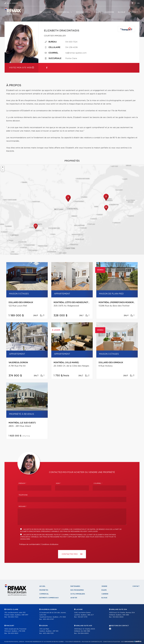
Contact (133, 12)
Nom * (58, 483)
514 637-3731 (83, 617)
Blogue (122, 12)
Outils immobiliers (78, 594)
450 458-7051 (48, 633)
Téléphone (23, 495)
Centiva (138, 641)
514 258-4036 (71, 47)
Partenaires (75, 586)
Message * (23, 506)
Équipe (98, 12)
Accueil (42, 586)
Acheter (74, 598)
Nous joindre (12, 3)
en (138, 3)
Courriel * (98, 483)
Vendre (104, 586)
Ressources (82, 12)
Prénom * (22, 483)
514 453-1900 (13, 633)
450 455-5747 (48, 619)
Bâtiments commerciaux (49, 598)
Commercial (64, 12)
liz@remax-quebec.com (76, 53)
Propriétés (45, 12)
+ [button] (3, 167)
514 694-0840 (118, 617)
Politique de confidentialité (29, 544)
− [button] (3, 170)
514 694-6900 (83, 633)
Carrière (109, 12)
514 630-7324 (71, 42)
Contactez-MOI (72, 554)
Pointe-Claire (71, 58)
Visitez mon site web (21, 68)
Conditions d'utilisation (50, 544)
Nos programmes (77, 590)
